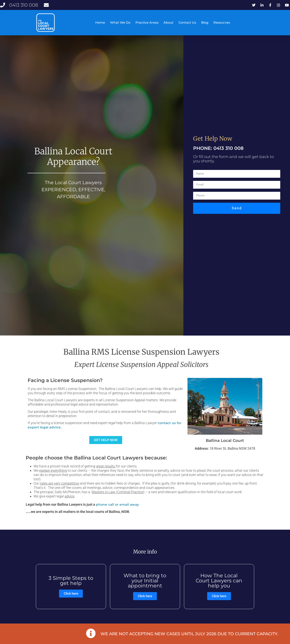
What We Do (120, 23)
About (168, 23)
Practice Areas (147, 23)
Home (100, 23)
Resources (222, 23)
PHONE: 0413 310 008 (218, 159)
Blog (205, 23)
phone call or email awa (116, 515)
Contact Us (187, 23)
